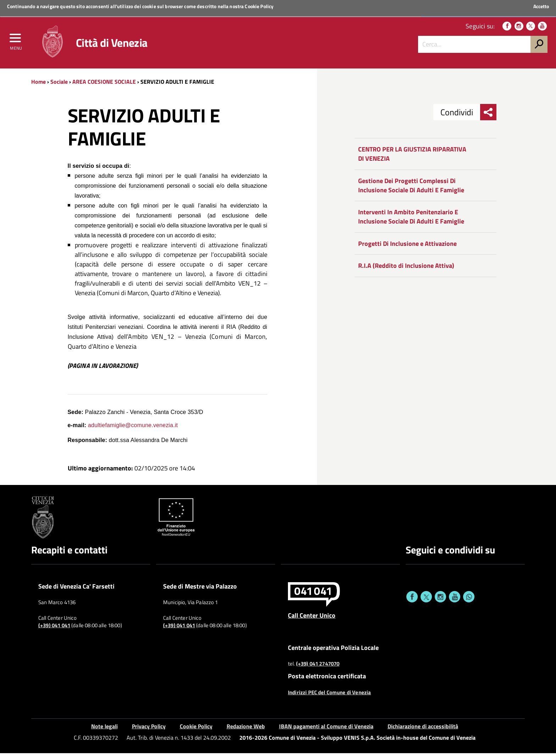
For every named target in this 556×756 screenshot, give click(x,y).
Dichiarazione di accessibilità (423, 729)
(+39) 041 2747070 (318, 667)
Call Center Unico (312, 618)
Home (38, 84)
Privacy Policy (149, 729)
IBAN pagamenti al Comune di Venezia (326, 729)
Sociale (59, 84)
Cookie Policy (259, 6)
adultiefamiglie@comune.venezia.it (133, 428)
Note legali (104, 729)
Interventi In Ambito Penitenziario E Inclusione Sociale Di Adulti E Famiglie (411, 219)
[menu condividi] (488, 115)
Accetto (541, 6)
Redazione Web (246, 729)
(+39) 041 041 (54, 628)
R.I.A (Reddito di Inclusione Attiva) (406, 268)
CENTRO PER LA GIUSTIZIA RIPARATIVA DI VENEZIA (412, 157)
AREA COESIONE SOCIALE (104, 84)
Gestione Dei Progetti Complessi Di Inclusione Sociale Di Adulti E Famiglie (411, 188)
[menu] (16, 42)
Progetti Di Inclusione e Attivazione (407, 246)
